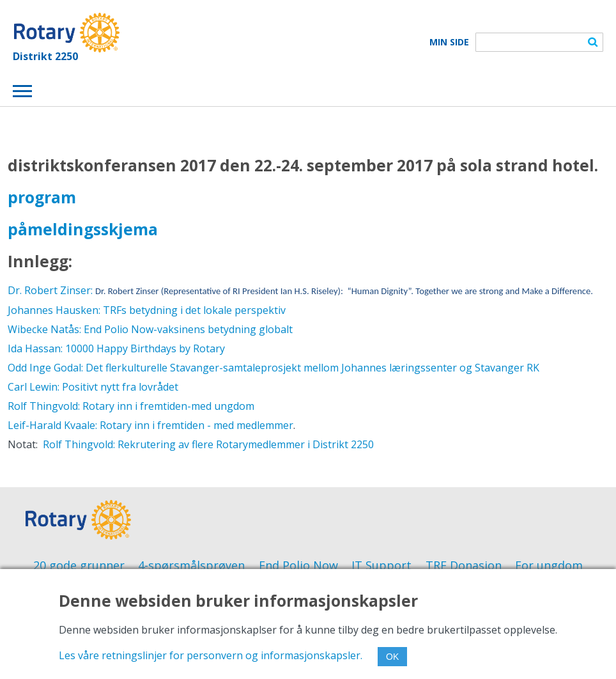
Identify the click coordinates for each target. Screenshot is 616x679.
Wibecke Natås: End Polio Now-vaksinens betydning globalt (150, 329)
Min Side (449, 42)
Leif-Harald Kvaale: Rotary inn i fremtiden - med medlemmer (150, 425)
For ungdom (549, 565)
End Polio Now (298, 565)
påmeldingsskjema (83, 229)
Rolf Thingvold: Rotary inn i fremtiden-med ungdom (131, 406)
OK (392, 657)
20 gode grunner (79, 565)
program (42, 197)
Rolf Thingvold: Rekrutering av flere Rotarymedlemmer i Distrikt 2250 (206, 444)
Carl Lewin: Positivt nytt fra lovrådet (93, 387)
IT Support (381, 565)
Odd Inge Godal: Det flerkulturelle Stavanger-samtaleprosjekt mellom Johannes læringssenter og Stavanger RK (273, 368)
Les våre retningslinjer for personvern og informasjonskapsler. (211, 655)
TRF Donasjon (464, 565)
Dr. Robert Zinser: (300, 290)
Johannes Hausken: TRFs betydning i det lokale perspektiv (147, 310)
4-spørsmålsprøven (191, 565)
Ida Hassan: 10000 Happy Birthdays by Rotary (116, 348)
